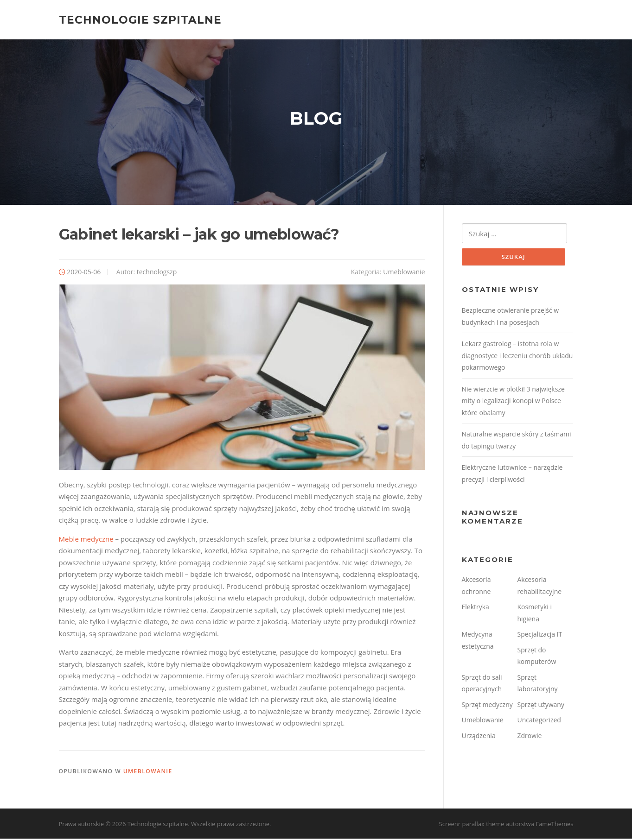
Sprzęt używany (541, 706)
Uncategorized (539, 721)
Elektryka (476, 608)
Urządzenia (479, 737)
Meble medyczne (86, 540)
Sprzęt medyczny (487, 706)
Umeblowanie (404, 273)
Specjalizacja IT (540, 635)
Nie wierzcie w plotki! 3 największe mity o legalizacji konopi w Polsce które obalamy (513, 402)
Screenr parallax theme (472, 825)
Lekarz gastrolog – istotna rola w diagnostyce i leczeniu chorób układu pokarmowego (517, 357)
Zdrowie (530, 737)
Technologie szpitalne (140, 19)
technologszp (157, 273)
